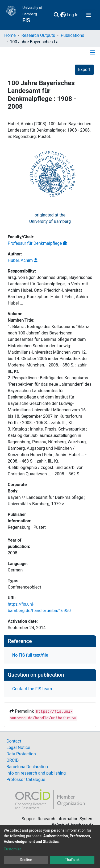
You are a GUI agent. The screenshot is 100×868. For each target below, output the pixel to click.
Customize (12, 849)
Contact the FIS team (32, 689)
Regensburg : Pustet (27, 527)
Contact (14, 741)
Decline (26, 860)
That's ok (72, 860)
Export (84, 70)
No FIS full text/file (30, 655)
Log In (73, 15)
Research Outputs (38, 35)
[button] (63, 15)
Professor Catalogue (26, 780)
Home (10, 35)
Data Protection (21, 754)
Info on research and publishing (36, 773)
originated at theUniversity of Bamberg (50, 218)
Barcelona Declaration (27, 767)
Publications (72, 35)
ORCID (12, 760)
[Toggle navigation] (89, 15)
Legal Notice (18, 747)
